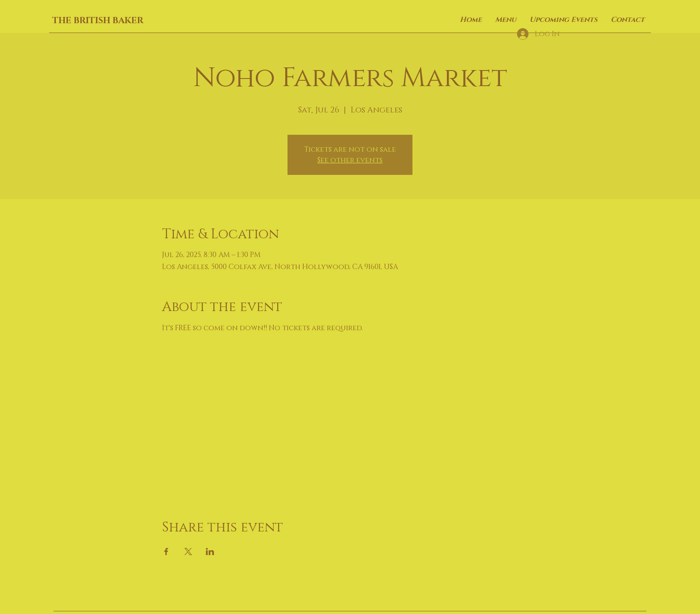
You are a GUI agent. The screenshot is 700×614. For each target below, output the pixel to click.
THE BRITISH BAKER (98, 21)
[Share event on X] (188, 552)
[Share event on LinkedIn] (210, 552)
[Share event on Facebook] (166, 552)
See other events (350, 160)
